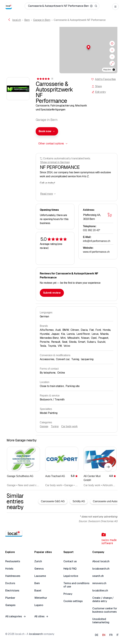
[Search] (96, 6)
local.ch (17, 20)
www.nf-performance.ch (96, 252)
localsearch (36, 634)
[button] (62, 47)
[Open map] (110, 215)
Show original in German (55, 162)
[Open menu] (115, 7)
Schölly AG (79, 501)
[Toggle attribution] (114, 70)
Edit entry (99, 92)
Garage (44, 426)
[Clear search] (91, 6)
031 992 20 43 (91, 230)
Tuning (55, 426)
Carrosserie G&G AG (53, 501)
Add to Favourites (105, 79)
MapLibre (107, 70)
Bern (27, 20)
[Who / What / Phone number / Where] (58, 6)
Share (97, 86)
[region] (62, 50)
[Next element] (108, 467)
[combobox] (47, 131)
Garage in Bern (42, 20)
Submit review (52, 293)
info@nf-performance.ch (97, 241)
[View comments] (45, 79)
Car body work (69, 426)
